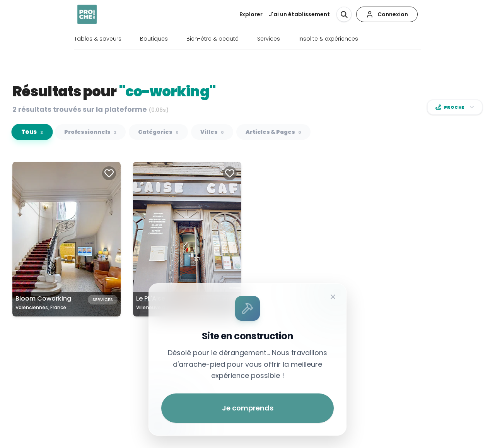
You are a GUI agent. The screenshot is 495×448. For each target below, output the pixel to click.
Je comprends (248, 408)
